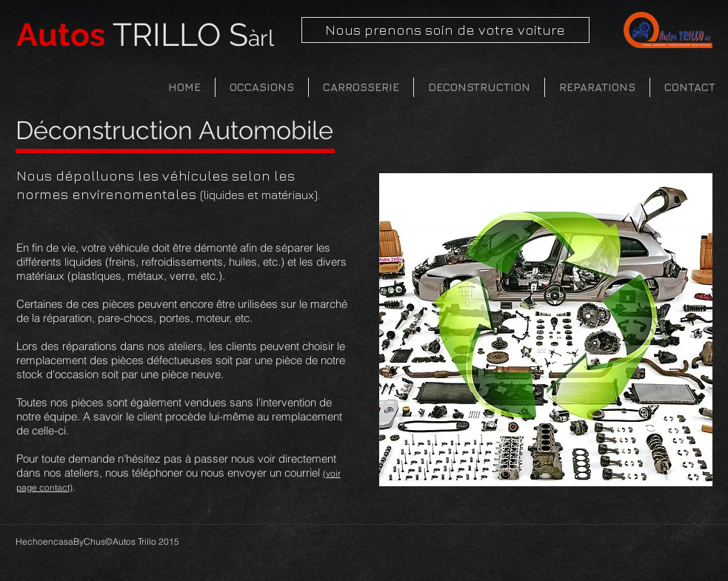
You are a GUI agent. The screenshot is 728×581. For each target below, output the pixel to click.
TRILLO (145, 35)
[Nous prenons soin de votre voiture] (445, 30)
